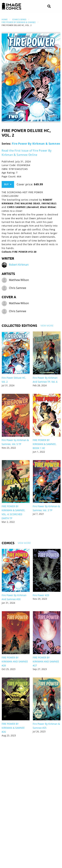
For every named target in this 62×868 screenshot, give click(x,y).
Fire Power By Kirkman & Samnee (19, 22)
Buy (8, 184)
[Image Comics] (12, 6)
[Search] (49, 6)
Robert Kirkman (19, 265)
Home (5, 19)
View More (47, 326)
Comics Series (19, 19)
